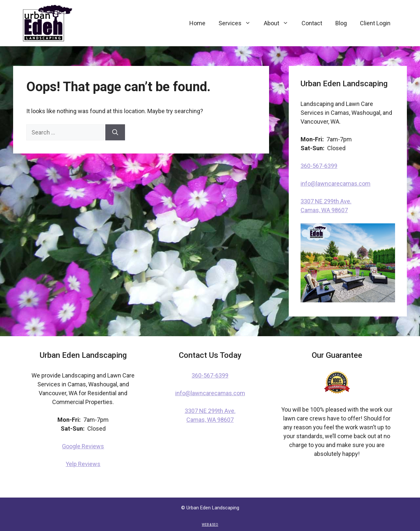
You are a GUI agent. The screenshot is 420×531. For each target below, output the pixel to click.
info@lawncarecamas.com (336, 184)
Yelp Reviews (83, 464)
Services (238, 23)
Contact (312, 23)
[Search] (115, 132)
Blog (341, 23)
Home (197, 23)
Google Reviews (83, 446)
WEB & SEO (210, 525)
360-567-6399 (319, 166)
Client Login (375, 23)
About (279, 23)
